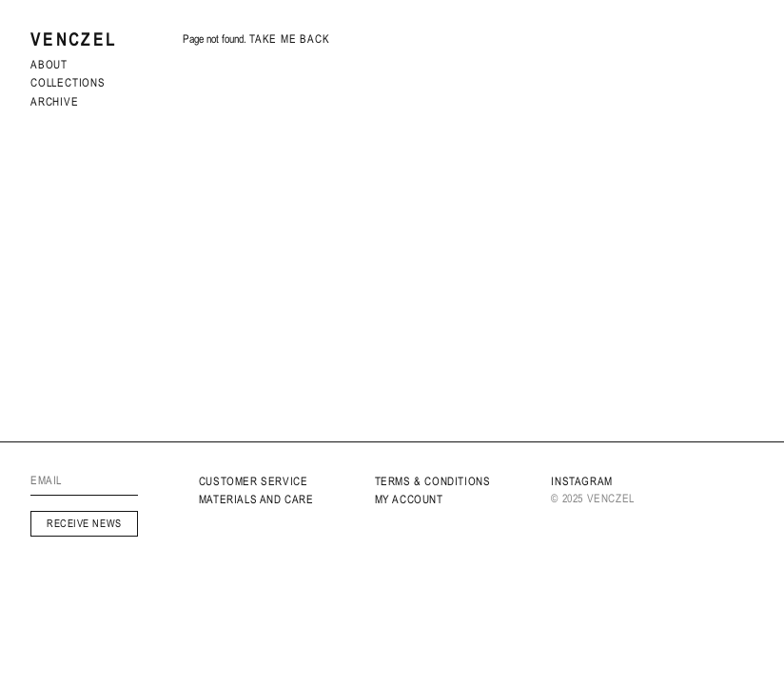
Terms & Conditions (433, 481)
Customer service (254, 481)
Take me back (290, 39)
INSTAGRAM (581, 481)
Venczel (74, 39)
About (49, 65)
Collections (68, 83)
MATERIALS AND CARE (256, 499)
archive (55, 102)
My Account (409, 499)
